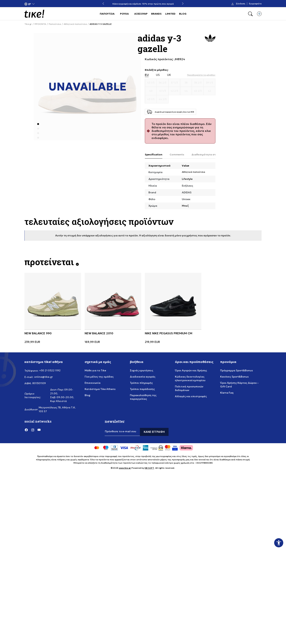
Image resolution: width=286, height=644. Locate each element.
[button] (30, 4)
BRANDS (156, 14)
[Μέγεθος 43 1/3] (151, 99)
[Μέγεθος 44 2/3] (163, 99)
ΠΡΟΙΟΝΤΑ (40, 24)
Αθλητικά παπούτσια (75, 24)
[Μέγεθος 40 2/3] (198, 91)
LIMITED (170, 14)
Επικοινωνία (93, 383)
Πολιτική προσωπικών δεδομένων (189, 388)
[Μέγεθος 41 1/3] (163, 91)
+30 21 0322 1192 (50, 370)
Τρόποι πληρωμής (141, 383)
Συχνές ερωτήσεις (142, 370)
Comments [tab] (177, 154)
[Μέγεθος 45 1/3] (151, 83)
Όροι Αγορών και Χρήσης (191, 370)
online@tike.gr (44, 377)
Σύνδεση (240, 4)
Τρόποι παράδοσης (142, 389)
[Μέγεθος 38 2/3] (198, 83)
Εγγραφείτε (255, 4)
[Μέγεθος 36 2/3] (163, 83)
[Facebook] (26, 430)
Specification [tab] (154, 154)
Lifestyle (187, 179)
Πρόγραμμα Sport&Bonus (236, 370)
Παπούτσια (55, 24)
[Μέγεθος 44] (186, 91)
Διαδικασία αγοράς (143, 377)
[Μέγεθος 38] (186, 83)
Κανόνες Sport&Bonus (234, 377)
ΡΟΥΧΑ (124, 14)
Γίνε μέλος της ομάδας (99, 377)
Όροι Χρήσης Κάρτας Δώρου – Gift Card (239, 385)
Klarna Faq (227, 393)
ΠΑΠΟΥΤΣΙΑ (107, 14)
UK (169, 75)
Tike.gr (28, 24)
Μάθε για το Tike (95, 370)
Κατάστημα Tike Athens (100, 389)
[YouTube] (39, 430)
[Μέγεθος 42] (209, 91)
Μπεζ (185, 206)
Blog (87, 395)
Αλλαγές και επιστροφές (191, 396)
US (158, 75)
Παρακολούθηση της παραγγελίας (143, 397)
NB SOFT (149, 468)
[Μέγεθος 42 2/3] (174, 91)
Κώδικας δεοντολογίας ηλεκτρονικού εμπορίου (190, 378)
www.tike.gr (125, 468)
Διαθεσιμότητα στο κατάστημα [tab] (212, 154)
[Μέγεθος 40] (151, 91)
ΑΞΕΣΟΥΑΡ (141, 14)
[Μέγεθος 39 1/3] (209, 83)
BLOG (183, 14)
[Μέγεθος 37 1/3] (174, 83)
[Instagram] (33, 430)
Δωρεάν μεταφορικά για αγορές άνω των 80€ (143, 4)
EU (147, 75)
